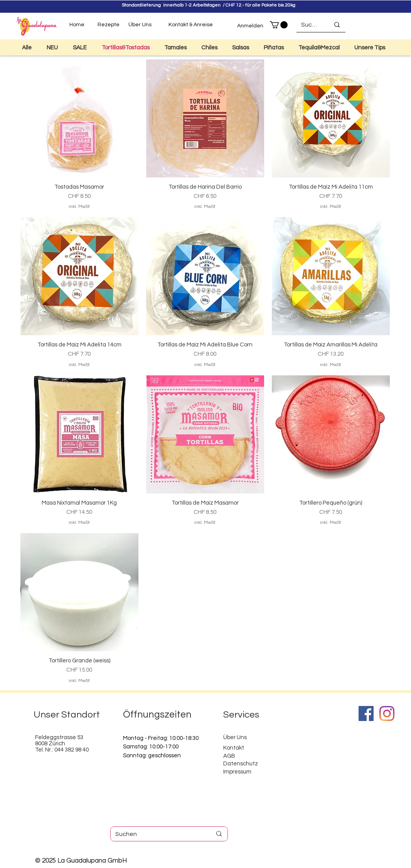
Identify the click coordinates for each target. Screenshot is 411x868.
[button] (279, 25)
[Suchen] (310, 25)
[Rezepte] (108, 25)
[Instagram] (387, 713)
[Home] (77, 25)
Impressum (237, 772)
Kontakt (234, 748)
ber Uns (237, 737)
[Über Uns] (140, 25)
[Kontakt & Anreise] (191, 25)
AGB (229, 756)
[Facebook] (366, 713)
